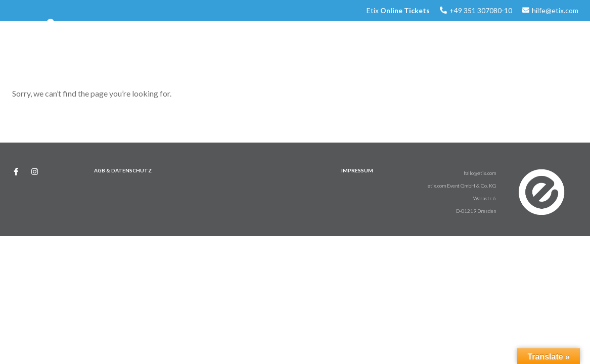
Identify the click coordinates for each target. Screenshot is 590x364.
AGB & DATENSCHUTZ (123, 170)
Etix (398, 10)
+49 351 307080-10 (481, 10)
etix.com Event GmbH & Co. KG (462, 186)
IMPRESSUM (357, 170)
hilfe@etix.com (555, 10)
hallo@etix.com (480, 173)
